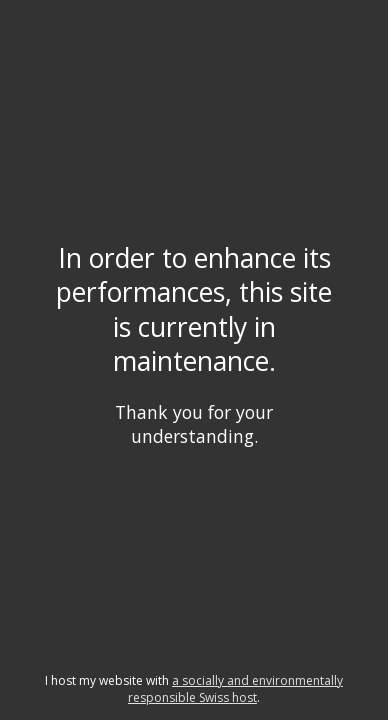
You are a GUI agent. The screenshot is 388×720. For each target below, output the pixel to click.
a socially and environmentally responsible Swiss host (235, 689)
